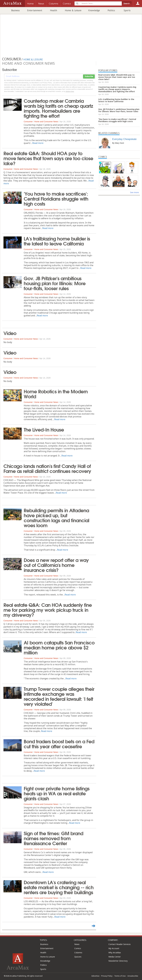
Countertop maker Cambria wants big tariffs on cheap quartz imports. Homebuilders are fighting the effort (58, 108)
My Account (114, 948)
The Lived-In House (44, 429)
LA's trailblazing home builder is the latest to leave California (57, 241)
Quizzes (78, 957)
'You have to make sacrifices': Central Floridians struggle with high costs (56, 198)
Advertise (95, 976)
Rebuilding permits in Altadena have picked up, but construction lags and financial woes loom (56, 517)
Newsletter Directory (118, 961)
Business (15, 10)
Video (10, 333)
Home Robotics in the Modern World (56, 394)
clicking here (70, 91)
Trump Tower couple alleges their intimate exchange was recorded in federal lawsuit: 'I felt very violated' (59, 696)
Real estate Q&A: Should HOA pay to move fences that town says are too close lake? (48, 158)
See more (134, 192)
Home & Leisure (73, 10)
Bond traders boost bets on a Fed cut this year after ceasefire (59, 744)
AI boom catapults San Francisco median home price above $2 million (59, 647)
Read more (38, 143)
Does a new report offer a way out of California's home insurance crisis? (56, 565)
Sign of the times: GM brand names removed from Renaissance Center (53, 838)
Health (54, 10)
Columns (78, 953)
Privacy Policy (107, 976)
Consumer (28, 122)
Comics (78, 948)
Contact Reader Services (120, 944)
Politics (111, 10)
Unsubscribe (133, 976)
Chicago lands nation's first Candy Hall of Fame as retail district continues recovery (47, 468)
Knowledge (94, 10)
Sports (127, 10)
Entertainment (35, 10)
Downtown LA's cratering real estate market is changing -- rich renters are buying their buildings (59, 887)
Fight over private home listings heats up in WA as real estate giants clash (57, 793)
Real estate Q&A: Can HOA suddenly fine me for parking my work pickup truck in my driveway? (48, 610)
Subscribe (89, 76)
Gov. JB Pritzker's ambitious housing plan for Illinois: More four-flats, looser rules (55, 283)
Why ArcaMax (115, 953)
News (77, 944)
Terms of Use (120, 976)
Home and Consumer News (46, 122)
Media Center (115, 957)
